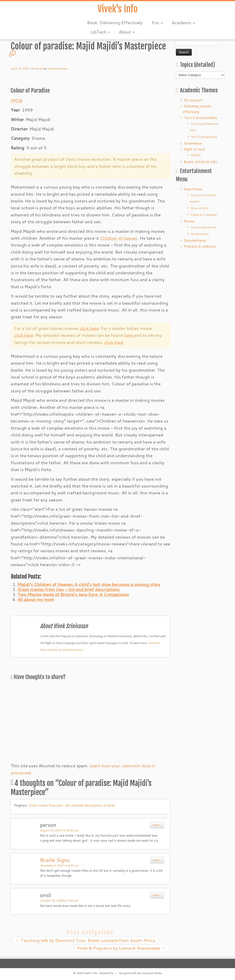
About (127, 32)
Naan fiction (193, 189)
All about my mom (36, 599)
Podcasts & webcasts (200, 246)
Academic (183, 23)
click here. (154, 643)
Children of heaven (119, 238)
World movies (200, 234)
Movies (39, 69)
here (129, 335)
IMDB (16, 100)
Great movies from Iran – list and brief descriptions (68, 589)
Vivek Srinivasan (57, 69)
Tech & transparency (204, 137)
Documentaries (195, 240)
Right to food (194, 149)
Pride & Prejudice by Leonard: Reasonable (121, 948)
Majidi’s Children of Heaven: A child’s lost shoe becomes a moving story (89, 584)
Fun (157, 23)
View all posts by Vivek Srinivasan (63, 650)
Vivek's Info (118, 9)
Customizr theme (152, 973)
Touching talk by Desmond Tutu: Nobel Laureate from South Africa (85, 940)
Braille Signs (55, 860)
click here (89, 328)
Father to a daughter (204, 215)
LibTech (100, 32)
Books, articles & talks (201, 162)
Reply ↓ (157, 825)
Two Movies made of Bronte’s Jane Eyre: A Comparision (73, 594)
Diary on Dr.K (200, 208)
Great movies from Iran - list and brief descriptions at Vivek (72, 805)
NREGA (196, 155)
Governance (193, 143)
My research (193, 100)
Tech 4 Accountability (201, 118)
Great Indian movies (204, 227)
